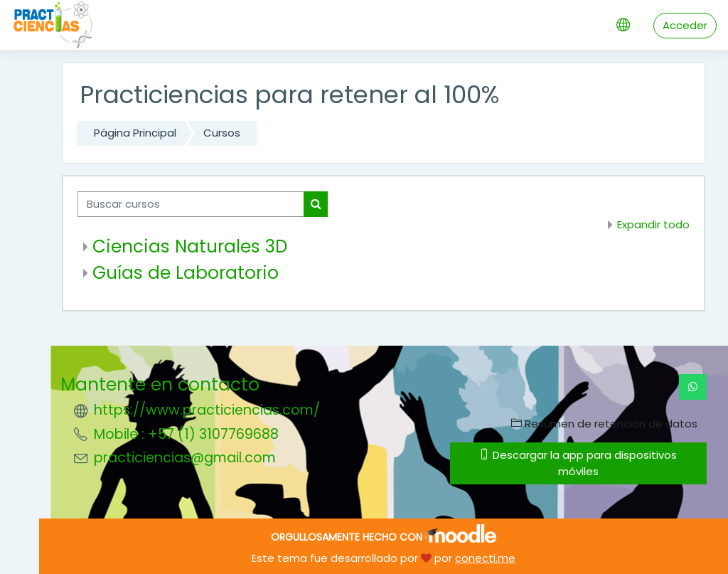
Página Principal (135, 133)
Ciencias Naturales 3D (190, 246)
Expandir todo (653, 224)
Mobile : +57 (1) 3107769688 (186, 434)
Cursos (222, 133)
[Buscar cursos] (191, 204)
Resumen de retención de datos (604, 424)
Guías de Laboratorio (186, 273)
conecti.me (485, 558)
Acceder (685, 25)
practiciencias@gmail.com (185, 458)
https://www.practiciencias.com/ (207, 410)
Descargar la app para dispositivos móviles (578, 463)
